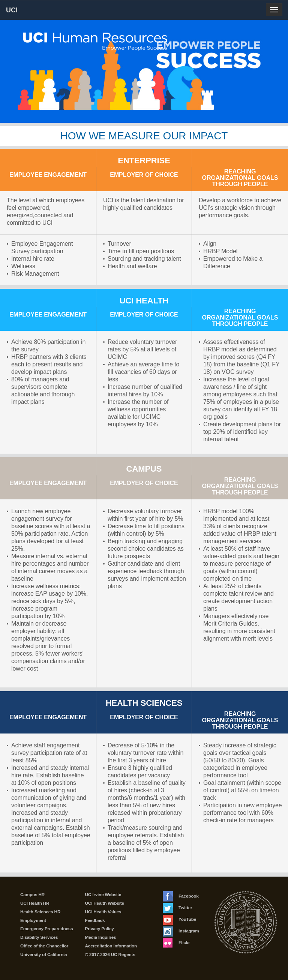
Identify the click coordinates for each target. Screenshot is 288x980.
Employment (33, 920)
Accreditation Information (111, 946)
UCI (25, 10)
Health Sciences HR (40, 912)
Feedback (95, 920)
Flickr (176, 943)
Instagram (181, 931)
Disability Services (39, 937)
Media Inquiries (101, 937)
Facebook (181, 896)
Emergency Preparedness (47, 929)
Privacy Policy (100, 929)
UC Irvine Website (103, 895)
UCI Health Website (105, 903)
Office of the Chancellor (44, 946)
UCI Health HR (35, 903)
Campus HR (32, 895)
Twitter (177, 908)
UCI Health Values (103, 912)
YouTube (179, 919)
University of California (43, 955)
